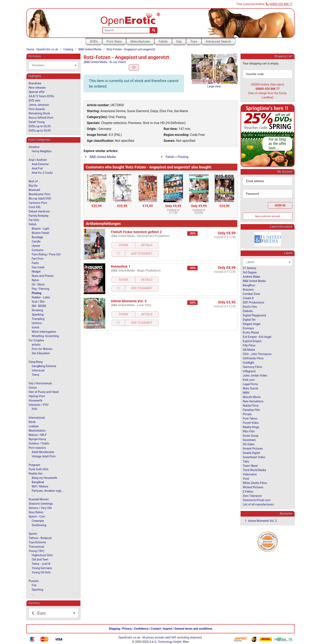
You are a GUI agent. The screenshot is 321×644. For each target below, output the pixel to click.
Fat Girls (34, 220)
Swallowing (39, 525)
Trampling (38, 319)
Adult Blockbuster (43, 452)
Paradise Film (251, 410)
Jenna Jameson (39, 105)
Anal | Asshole (38, 160)
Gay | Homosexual (40, 383)
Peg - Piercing (40, 289)
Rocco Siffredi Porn (41, 118)
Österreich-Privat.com (257, 500)
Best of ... (35, 181)
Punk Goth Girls (38, 469)
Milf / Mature (40, 486)
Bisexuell (34, 190)
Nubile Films (251, 406)
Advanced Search (218, 41)
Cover (124, 245)
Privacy (127, 629)
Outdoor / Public (39, 443)
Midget (36, 272)
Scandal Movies (39, 499)
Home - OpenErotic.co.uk (42, 49)
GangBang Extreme (44, 366)
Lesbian (34, 426)
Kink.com (249, 380)
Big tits (33, 186)
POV (34, 409)
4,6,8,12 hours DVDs (41, 96)
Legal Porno (250, 384)
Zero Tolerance (252, 496)
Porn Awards (37, 109)
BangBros (249, 285)
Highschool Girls (42, 555)
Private (247, 414)
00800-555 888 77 (281, 4)
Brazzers (248, 290)
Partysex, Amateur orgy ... (48, 491)
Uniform (37, 323)
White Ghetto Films (255, 483)
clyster (36, 246)
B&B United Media (90, 49)
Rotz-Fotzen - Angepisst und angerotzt (131, 49)
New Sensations (253, 401)
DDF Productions (254, 302)
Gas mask (38, 267)
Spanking (38, 315)
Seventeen (249, 440)
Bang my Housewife (44, 478)
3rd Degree (250, 272)
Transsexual (36, 547)
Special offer (37, 92)
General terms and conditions (193, 629)
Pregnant (34, 465)
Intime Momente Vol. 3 (129, 301)
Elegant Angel (252, 324)
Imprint (168, 629)
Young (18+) (36, 551)
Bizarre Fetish (40, 233)
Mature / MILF (38, 435)
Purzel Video (251, 423)
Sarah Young (37, 122)
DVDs (94, 41)
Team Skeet (250, 466)
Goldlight (249, 363)
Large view (214, 86)
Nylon (35, 280)
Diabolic (248, 311)
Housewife (35, 400)
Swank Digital (251, 453)
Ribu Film (249, 431)
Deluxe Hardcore (39, 211)
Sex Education (41, 353)
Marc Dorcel (250, 388)
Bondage (37, 237)
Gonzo (33, 388)
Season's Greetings (41, 504)
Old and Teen (40, 559)
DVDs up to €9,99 (40, 131)
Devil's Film (250, 307)
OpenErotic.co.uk (129, 637)
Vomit (36, 327)
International (37, 418)
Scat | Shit (38, 302)
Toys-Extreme (37, 542)
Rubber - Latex (41, 297)
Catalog (68, 49)
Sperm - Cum (37, 517)
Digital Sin (249, 320)
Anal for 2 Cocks (42, 173)
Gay (179, 41)
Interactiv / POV (39, 405)
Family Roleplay (39, 216)
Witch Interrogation (44, 332)
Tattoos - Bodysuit (40, 538)
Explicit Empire (252, 341)
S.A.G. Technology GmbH (165, 642)
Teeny (36, 375)
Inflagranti (249, 371)
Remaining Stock (39, 113)
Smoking (37, 310)
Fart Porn (38, 259)
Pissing (183, 157)
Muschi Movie (252, 397)
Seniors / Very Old (40, 508)
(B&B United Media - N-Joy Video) (105, 62)
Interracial (38, 370)
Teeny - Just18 (41, 564)
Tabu (246, 461)
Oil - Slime (38, 284)
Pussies (34, 581)
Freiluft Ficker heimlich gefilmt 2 (136, 232)
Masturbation (37, 431)
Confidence (141, 629)
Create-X (248, 298)
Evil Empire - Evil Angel (257, 337)
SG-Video (249, 444)
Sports (33, 534)
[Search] (154, 30)
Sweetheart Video (254, 457)
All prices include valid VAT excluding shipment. (172, 637)
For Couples (36, 340)
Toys (194, 41)
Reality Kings (251, 427)
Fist (34, 585)
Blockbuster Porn (40, 194)
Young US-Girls (41, 572)
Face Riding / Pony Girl (46, 254)
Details (147, 245)
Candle (36, 241)
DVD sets (34, 100)
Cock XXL (35, 207)
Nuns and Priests (43, 276)
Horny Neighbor (42, 151)
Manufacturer (140, 41)
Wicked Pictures (253, 487)
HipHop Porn (37, 396)
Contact (156, 629)
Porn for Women (42, 349)
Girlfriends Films (253, 358)
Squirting (37, 590)
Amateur (34, 147)
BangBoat (38, 482)
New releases (37, 88)
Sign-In (280, 205)
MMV (246, 393)
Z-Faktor (248, 492)
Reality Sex (36, 474)
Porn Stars (114, 41)
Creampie (38, 521)
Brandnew (35, 83)
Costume (37, 250)
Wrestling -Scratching (45, 336)
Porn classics (37, 448)
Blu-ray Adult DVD (40, 199)
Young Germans (42, 568)
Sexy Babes (36, 512)
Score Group (251, 436)
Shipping (114, 629)
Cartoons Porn (38, 203)
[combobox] (53, 65)
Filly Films (249, 345)
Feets (35, 263)
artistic (36, 345)
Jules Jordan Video (255, 376)
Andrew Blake (251, 277)
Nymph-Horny (37, 439)
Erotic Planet (251, 333)
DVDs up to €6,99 (40, 126)
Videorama (250, 474)
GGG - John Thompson (257, 354)
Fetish (163, 41)
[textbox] (53, 65)
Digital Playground (254, 315)
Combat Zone (251, 294)
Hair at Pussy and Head (44, 392)
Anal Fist (37, 168)
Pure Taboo (250, 418)
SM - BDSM (39, 306)
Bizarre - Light (40, 229)
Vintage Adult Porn (44, 456)
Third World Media (254, 470)
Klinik (32, 422)
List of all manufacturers (258, 504)
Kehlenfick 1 (121, 266)
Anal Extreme (40, 164)
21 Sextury (250, 268)
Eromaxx (248, 328)
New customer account (268, 216)
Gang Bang (36, 362)
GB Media (249, 350)
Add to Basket (142, 254)
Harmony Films (253, 367)
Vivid (246, 479)
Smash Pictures (253, 449)
